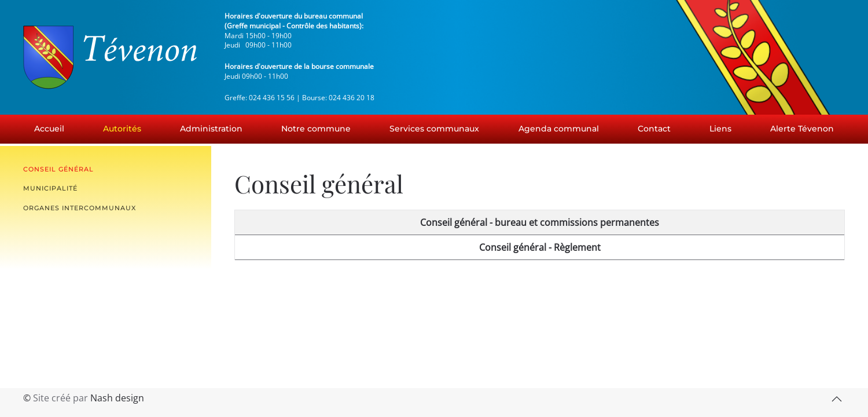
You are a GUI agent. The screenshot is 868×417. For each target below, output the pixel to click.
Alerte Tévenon (802, 129)
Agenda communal (559, 129)
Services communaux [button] (434, 129)
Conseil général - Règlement (540, 247)
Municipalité (50, 188)
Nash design (117, 398)
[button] (837, 399)
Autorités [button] (122, 129)
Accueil (49, 129)
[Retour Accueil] (110, 57)
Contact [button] (654, 129)
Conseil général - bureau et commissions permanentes (540, 222)
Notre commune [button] (316, 129)
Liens (720, 129)
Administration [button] (211, 129)
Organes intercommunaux (80, 208)
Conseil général (58, 169)
